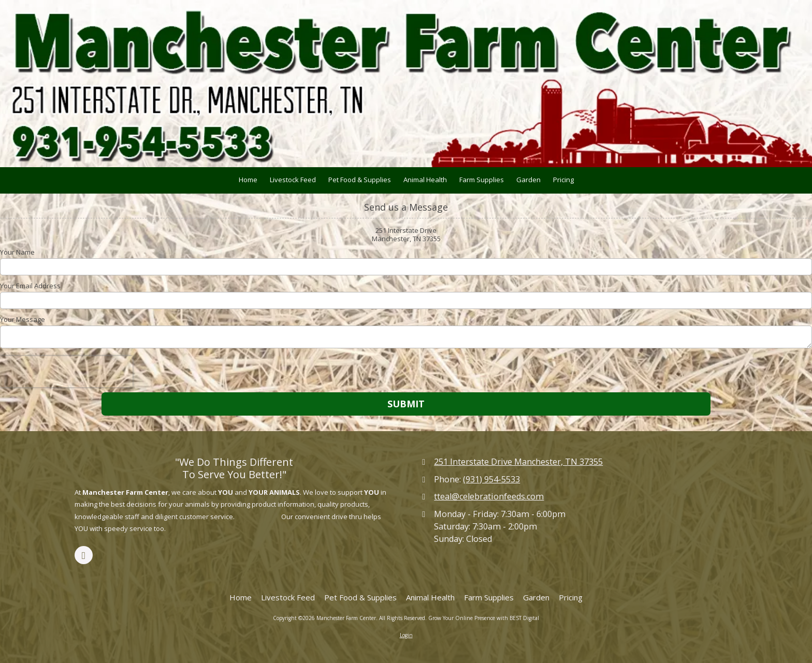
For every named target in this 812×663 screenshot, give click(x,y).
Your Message (23, 319)
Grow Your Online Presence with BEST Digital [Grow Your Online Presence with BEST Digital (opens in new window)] (484, 618)
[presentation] (66, 372)
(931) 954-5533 (491, 479)
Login (406, 635)
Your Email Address (30, 286)
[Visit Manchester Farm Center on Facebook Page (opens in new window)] (84, 555)
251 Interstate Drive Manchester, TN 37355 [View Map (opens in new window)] (518, 462)
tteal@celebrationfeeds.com (489, 496)
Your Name (17, 252)
